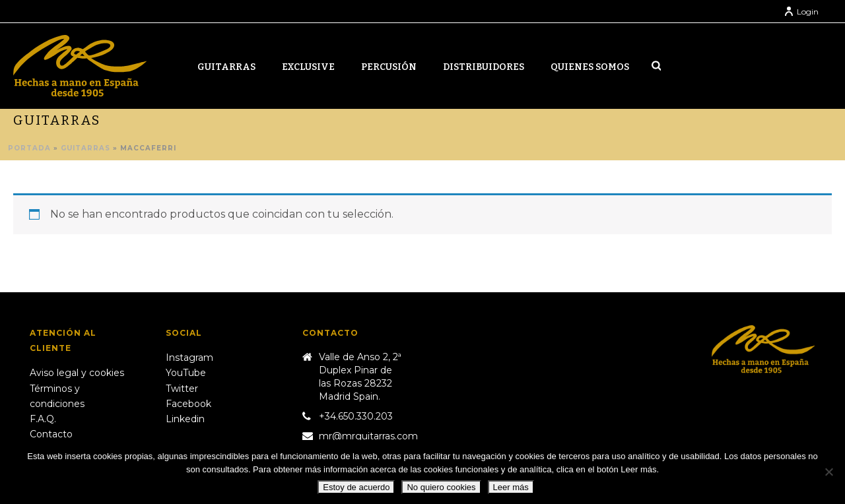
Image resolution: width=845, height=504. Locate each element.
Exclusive (308, 67)
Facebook (188, 404)
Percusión (389, 67)
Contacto (51, 434)
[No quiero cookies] (828, 472)
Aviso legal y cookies (77, 373)
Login (801, 12)
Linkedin (185, 419)
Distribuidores (484, 67)
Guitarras (226, 67)
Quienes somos (590, 67)
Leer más (511, 487)
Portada (29, 148)
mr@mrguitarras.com (368, 436)
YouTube (186, 373)
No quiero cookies (441, 487)
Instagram (189, 358)
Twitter (182, 389)
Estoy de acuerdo (356, 487)
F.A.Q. (43, 419)
